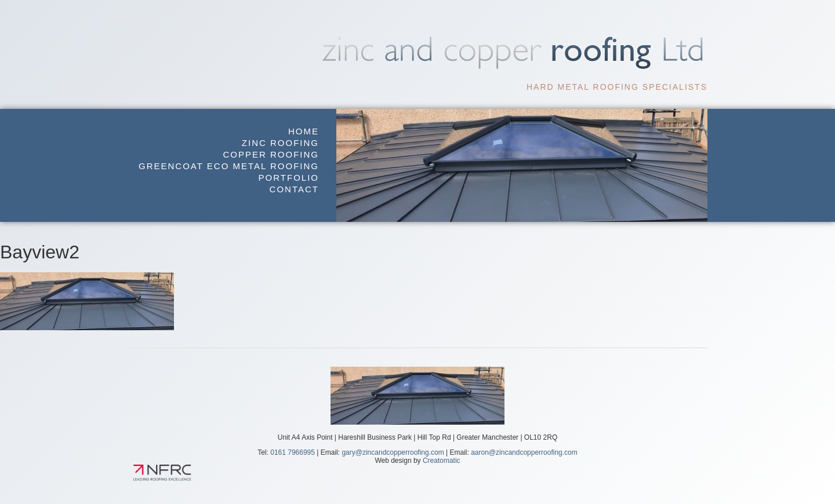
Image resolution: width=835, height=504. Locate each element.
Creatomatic (442, 461)
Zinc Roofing (280, 143)
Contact (294, 189)
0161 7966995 (293, 452)
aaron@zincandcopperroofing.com (524, 452)
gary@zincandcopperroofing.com (393, 452)
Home (304, 131)
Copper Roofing (271, 154)
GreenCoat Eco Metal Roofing (229, 166)
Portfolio (289, 178)
